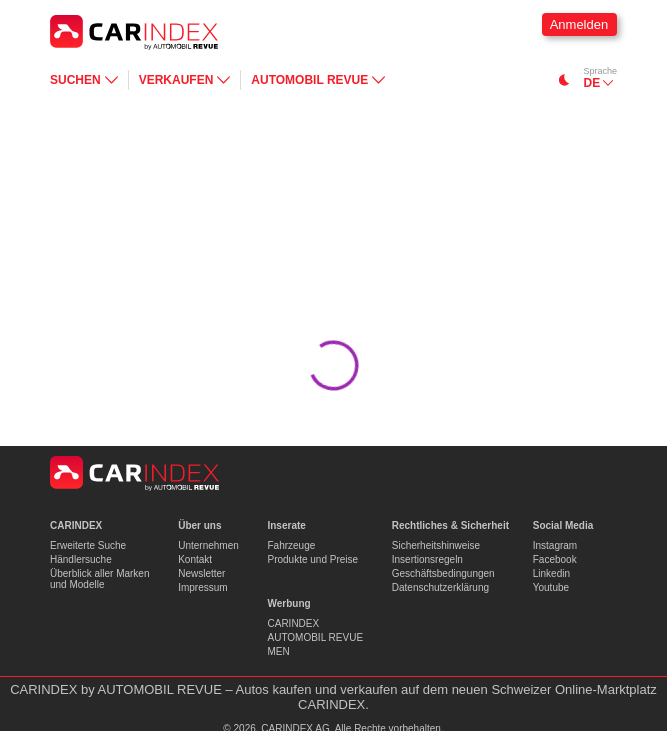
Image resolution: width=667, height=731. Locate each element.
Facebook (555, 559)
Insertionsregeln (427, 559)
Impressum (202, 587)
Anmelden (579, 24)
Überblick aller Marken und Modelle (99, 579)
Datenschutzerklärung (440, 587)
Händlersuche (81, 559)
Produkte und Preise (312, 559)
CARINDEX (293, 623)
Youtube (551, 587)
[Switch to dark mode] (564, 80)
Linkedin (551, 573)
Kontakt (195, 559)
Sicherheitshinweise (436, 545)
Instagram (555, 545)
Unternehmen (208, 545)
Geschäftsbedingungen (443, 573)
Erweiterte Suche (88, 545)
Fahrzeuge (291, 545)
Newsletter (201, 573)
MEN (278, 651)
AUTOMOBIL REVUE (315, 637)
